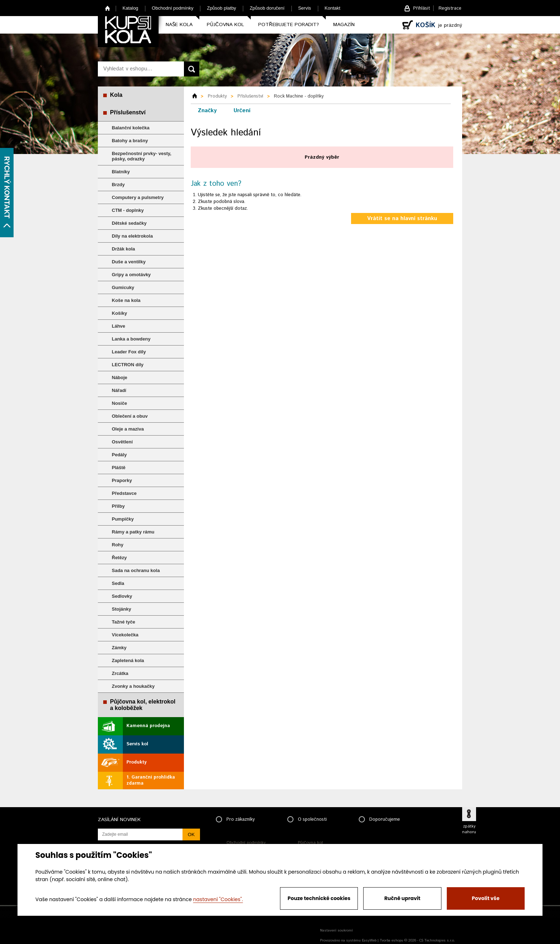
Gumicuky (123, 287)
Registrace (450, 8)
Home (108, 8)
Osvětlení (122, 442)
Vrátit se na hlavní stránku (402, 218)
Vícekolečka (125, 635)
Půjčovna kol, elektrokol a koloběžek (143, 705)
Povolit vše (486, 898)
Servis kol (137, 744)
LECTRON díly (128, 365)
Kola (116, 95)
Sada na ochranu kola (136, 570)
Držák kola (123, 249)
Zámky (119, 648)
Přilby (118, 506)
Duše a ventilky (129, 262)
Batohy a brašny (130, 141)
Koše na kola (126, 300)
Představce (124, 493)
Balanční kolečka (131, 128)
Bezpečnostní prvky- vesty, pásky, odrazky (142, 156)
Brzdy (118, 185)
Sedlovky (122, 596)
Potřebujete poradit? (289, 25)
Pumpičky (123, 519)
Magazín (344, 25)
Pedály (119, 455)
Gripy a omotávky (131, 275)
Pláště (119, 468)
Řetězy (119, 558)
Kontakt (332, 8)
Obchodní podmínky (172, 8)
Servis (305, 8)
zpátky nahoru (469, 829)
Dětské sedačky (129, 223)
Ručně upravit (402, 898)
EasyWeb (369, 940)
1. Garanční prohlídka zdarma (151, 780)
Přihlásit (422, 8)
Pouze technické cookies (319, 898)
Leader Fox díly (129, 352)
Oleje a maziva (128, 429)
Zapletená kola (128, 660)
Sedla (118, 583)
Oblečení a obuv (130, 416)
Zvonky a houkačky (133, 686)
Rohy (118, 545)
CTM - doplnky (128, 210)
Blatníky (121, 172)
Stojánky (121, 609)
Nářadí (119, 390)
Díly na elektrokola (132, 236)
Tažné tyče (124, 622)
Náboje (119, 377)
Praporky (122, 480)
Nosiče (119, 403)
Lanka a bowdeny (131, 339)
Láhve (119, 326)
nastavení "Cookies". (218, 899)
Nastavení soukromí (336, 930)
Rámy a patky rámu (133, 532)
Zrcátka (120, 673)
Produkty (136, 762)
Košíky (119, 313)
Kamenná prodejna (148, 726)
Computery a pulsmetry (138, 197)
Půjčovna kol (225, 25)
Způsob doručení (267, 8)
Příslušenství (128, 112)
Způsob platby (221, 8)
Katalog (130, 8)
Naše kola (179, 25)
